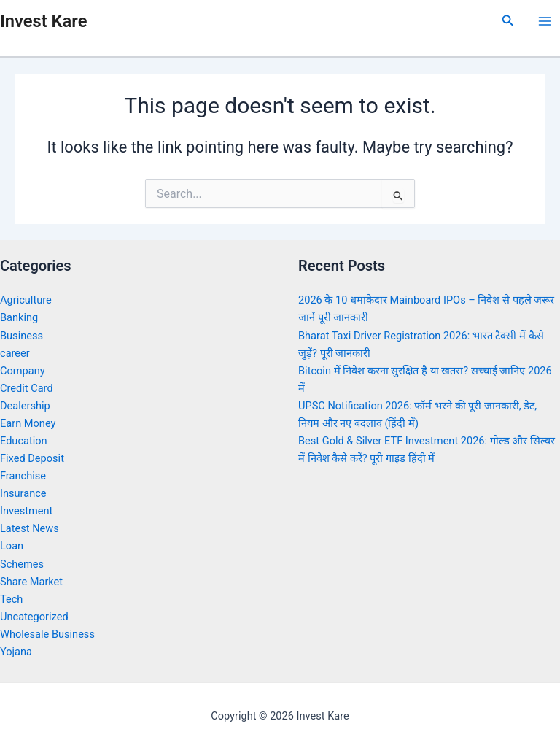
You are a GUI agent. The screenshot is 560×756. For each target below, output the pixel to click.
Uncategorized (34, 617)
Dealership (25, 406)
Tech (11, 599)
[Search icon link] (508, 21)
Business (22, 336)
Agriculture (26, 300)
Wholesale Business (47, 634)
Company (23, 371)
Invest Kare (43, 21)
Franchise (23, 476)
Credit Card (27, 388)
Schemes (22, 564)
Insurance (23, 493)
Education (24, 441)
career (15, 353)
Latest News (30, 528)
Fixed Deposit (32, 458)
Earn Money (28, 423)
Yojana (16, 652)
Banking (19, 317)
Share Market (31, 582)
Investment (26, 511)
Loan (12, 546)
